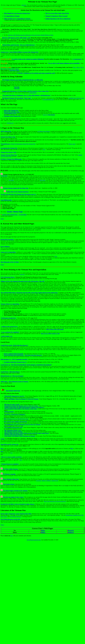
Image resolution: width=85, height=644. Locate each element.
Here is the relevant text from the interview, (55, 501)
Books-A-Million (46, 481)
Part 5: (6, 69)
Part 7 (13, 69)
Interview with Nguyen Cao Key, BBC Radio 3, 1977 (16, 38)
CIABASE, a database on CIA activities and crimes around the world (36, 73)
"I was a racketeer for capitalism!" (10, 332)
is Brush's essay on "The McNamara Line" (16, 419)
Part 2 (78, 67)
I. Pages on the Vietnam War (12, 128)
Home (43, 531)
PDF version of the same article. (55, 329)
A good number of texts (10, 113)
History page (72, 144)
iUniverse (39, 481)
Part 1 (75, 67)
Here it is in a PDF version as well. (50, 334)
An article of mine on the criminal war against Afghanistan (28, 59)
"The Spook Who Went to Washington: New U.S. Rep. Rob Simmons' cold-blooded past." (27, 95)
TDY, (4, 80)
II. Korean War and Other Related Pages (17, 224)
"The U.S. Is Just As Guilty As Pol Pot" (11, 457)
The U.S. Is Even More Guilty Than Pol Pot (57, 13)
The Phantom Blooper (15, 517)
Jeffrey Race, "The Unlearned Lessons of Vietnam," (15, 382)
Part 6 (10, 69)
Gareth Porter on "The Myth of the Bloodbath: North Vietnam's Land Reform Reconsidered (26, 365)
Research (71, 531)
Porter (8, 342)
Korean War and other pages (12, 112)
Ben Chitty (43, 180)
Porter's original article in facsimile (14, 354)
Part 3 (82, 67)
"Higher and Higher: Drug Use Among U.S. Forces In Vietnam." (21, 399)
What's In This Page (9, 104)
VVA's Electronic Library (8, 277)
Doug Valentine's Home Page (11, 479)
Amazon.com (55, 481)
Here (21, 460)
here (44, 150)
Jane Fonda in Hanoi (9, 484)
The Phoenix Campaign (9, 474)
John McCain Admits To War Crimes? (13, 497)
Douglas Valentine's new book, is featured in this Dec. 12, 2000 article (24, 80)
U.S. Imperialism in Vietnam (12, 16)
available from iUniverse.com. (76, 98)
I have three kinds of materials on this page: (12, 108)
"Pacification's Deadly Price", (9, 318)
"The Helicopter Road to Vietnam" (13, 432)
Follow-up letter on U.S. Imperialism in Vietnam (17, 19)
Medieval (71, 532)
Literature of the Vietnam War (12, 116)
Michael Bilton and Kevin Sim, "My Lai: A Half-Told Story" (19, 45)
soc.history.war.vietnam (44, 131)
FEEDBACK (10, 123)
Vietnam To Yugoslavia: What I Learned (56, 16)
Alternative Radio (14, 70)
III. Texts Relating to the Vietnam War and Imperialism (23, 270)
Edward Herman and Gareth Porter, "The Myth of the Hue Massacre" (23, 355)
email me (22, 274)
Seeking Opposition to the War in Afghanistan (58, 19)
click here (24, 5)
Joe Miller (11, 180)
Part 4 (2, 69)
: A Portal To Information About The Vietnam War (18, 144)
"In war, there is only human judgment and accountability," (64, 63)
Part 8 (17, 69)
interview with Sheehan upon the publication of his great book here (31, 35)
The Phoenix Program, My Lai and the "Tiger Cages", (17, 98)
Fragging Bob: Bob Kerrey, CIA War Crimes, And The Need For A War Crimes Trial (25, 91)
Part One (17, 87)
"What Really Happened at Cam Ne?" (14, 396)
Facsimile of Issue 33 (15, 362)
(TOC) (2, 219)
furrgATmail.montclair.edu (34, 540)
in (77, 59)
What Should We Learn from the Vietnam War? (17, 13)
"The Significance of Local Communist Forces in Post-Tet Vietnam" (22, 425)
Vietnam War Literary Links (9, 152)
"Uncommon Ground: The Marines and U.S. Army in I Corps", (21, 406)
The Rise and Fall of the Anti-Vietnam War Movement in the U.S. (18, 194)
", (27, 433)
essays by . (49, 115)
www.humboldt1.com (48, 100)
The (10, 469)
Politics (43, 532)
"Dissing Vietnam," (9, 412)
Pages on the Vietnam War (11, 110)
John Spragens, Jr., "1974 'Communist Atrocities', (14, 359)
